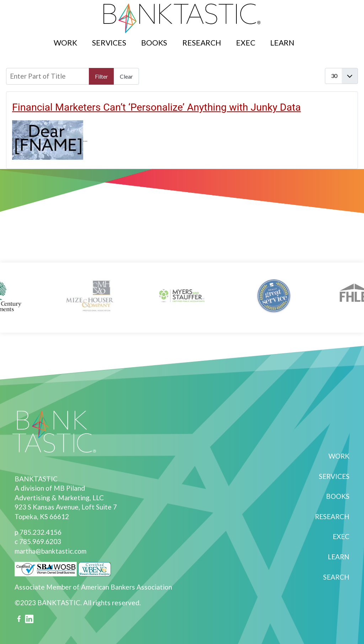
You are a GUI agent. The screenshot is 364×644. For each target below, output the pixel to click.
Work (65, 43)
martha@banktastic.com (50, 551)
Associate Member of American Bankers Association (93, 587)
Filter (101, 76)
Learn (282, 43)
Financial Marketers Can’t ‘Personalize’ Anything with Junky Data (156, 107)
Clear (126, 76)
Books (154, 43)
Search (310, 39)
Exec (246, 43)
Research (202, 43)
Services (109, 43)
